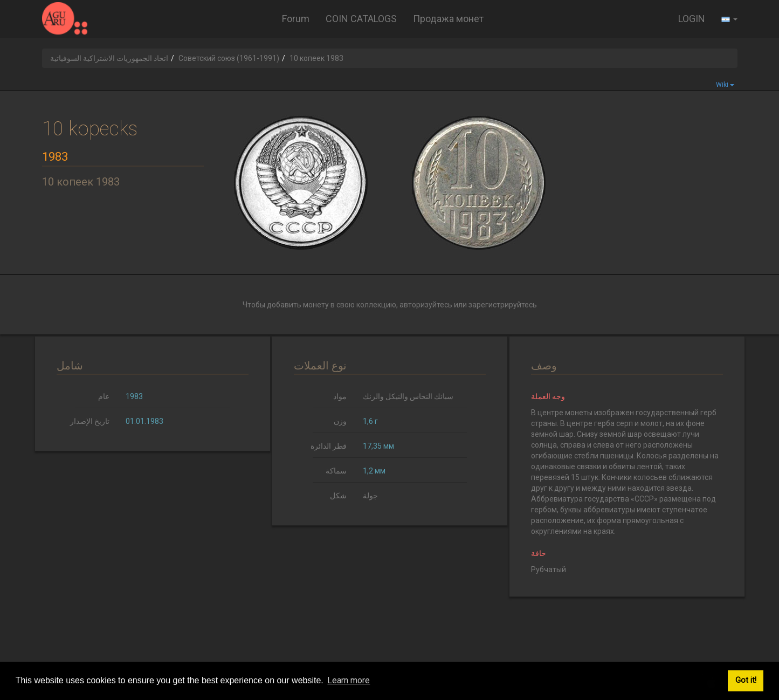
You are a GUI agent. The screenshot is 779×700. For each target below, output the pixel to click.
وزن (340, 421)
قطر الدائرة (329, 446)
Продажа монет (448, 19)
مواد (340, 396)
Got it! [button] (746, 680)
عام (104, 396)
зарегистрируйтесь (503, 305)
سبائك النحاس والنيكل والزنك (408, 396)
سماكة (336, 471)
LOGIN (692, 19)
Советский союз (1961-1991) (229, 58)
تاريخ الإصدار (90, 421)
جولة (370, 496)
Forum (296, 19)
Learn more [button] (349, 680)
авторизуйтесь (426, 305)
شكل (338, 496)
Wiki (725, 85)
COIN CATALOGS (361, 19)
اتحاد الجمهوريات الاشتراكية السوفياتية (109, 58)
